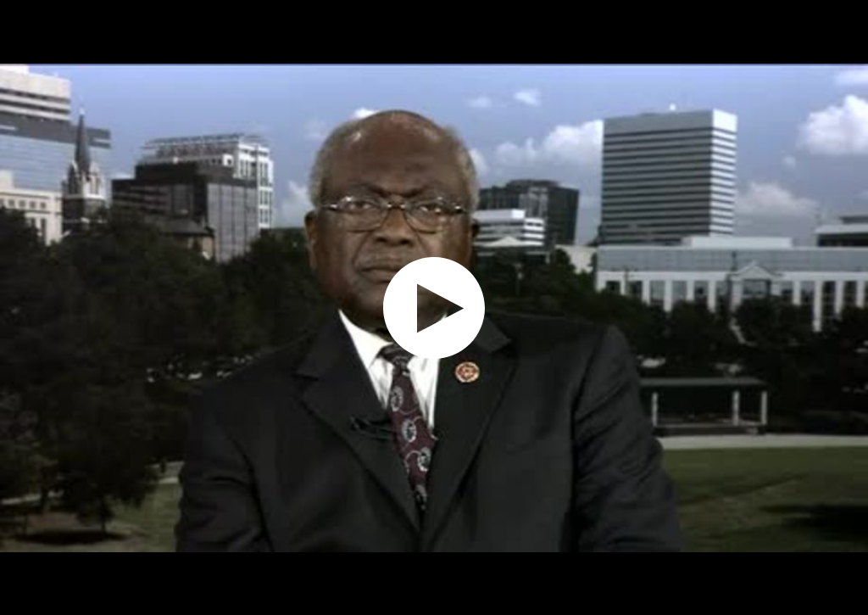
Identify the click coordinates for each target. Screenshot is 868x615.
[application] (434, 307)
